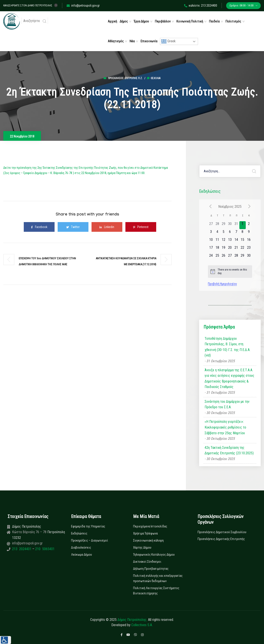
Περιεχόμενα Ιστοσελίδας (150, 526)
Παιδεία (214, 21)
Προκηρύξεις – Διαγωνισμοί (90, 540)
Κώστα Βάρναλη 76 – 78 (30, 532)
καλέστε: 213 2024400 (201, 6)
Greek (168, 41)
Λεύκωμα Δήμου (82, 555)
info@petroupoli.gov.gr (83, 6)
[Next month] (249, 206)
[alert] (230, 272)
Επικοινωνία (149, 41)
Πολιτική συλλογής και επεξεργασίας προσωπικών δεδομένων (158, 578)
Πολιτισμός (233, 21)
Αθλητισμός (116, 41)
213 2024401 (22, 549)
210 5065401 (44, 549)
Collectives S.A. (142, 625)
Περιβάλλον (163, 21)
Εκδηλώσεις (79, 533)
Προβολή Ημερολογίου (222, 284)
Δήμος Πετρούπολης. (132, 620)
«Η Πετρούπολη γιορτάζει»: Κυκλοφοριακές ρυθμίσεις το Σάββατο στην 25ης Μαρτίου (225, 427)
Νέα (132, 41)
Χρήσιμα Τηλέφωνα (145, 533)
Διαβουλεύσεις (81, 547)
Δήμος (124, 21)
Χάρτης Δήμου (142, 547)
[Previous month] (211, 206)
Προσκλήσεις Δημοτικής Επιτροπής (221, 539)
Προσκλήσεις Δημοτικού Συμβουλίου (222, 532)
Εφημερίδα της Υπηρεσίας (88, 526)
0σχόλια (154, 78)
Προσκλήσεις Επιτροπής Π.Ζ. (125, 78)
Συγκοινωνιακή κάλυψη (148, 540)
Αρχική (112, 21)
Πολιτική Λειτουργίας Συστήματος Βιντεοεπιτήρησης (156, 591)
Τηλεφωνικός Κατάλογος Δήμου (154, 555)
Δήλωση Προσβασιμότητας (151, 569)
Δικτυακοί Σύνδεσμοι (147, 562)
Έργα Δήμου (141, 21)
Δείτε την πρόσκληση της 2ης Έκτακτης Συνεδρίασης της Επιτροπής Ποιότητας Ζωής (60, 168)
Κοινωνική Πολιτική (190, 21)
